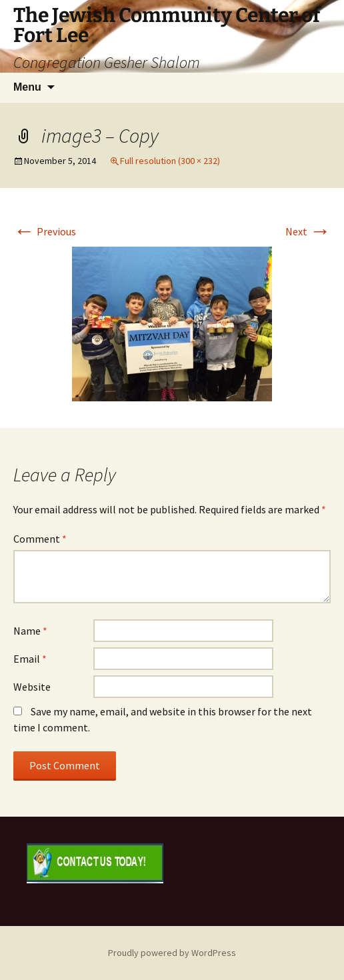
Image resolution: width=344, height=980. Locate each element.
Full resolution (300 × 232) (170, 161)
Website (32, 687)
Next (308, 231)
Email (30, 659)
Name (30, 631)
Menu (27, 87)
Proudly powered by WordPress (172, 953)
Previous (45, 231)
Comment (40, 539)
